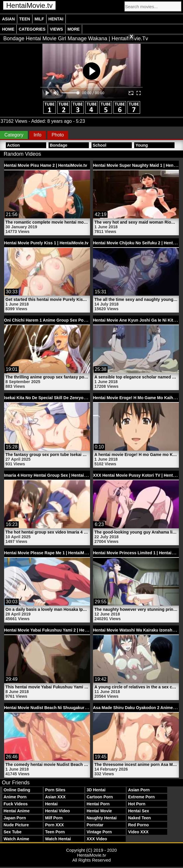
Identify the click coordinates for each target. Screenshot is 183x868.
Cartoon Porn (100, 797)
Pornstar (95, 825)
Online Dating (17, 790)
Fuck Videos (15, 804)
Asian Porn (139, 790)
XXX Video (97, 839)
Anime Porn (15, 797)
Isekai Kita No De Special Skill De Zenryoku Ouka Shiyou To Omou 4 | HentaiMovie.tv (87, 398)
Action (13, 145)
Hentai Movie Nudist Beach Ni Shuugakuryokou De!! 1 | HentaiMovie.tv (73, 708)
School (100, 145)
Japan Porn (15, 818)
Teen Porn (55, 832)
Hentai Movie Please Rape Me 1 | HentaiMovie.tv (51, 553)
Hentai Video (57, 811)
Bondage (58, 145)
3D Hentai (96, 790)
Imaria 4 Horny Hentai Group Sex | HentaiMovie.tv (52, 475)
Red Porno (138, 825)
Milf (39, 19)
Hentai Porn (98, 804)
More (74, 29)
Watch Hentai (58, 839)
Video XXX (138, 832)
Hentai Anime (17, 811)
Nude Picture (16, 825)
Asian (8, 19)
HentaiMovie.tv (29, 5)
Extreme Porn (141, 797)
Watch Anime (16, 839)
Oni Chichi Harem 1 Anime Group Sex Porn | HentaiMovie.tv (62, 320)
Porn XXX (54, 825)
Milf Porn (54, 818)
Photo (58, 135)
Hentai (56, 19)
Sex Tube (12, 832)
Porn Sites (55, 790)
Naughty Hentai (102, 818)
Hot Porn (137, 804)
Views (57, 29)
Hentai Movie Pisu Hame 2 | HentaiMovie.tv (46, 165)
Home (8, 29)
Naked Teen (139, 818)
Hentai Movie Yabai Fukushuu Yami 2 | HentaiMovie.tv (56, 630)
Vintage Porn (99, 832)
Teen (25, 19)
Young (142, 145)
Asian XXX (55, 797)
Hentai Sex (139, 811)
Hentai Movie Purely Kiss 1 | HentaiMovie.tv (46, 243)
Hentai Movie (99, 811)
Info (38, 135)
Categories (32, 29)
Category (14, 135)
